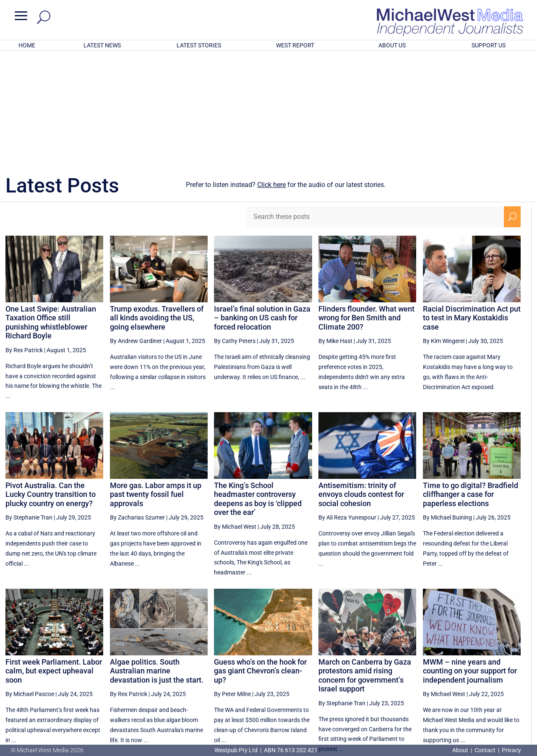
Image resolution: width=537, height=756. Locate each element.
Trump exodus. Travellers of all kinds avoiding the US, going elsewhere (157, 208)
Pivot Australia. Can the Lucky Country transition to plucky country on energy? (51, 384)
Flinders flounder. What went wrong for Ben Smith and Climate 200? (366, 208)
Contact (485, 750)
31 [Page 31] (493, 672)
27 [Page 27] (408, 672)
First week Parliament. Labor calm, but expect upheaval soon (54, 561)
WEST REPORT (295, 45)
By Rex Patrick (24, 240)
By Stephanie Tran (29, 408)
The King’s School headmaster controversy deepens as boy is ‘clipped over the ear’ (258, 389)
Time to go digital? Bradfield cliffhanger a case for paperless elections (471, 384)
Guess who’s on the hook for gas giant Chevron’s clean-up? (260, 561)
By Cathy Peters (235, 231)
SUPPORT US (489, 45)
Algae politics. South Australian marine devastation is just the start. (157, 561)
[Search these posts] (375, 107)
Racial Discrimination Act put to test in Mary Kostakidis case (472, 208)
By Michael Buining (447, 408)
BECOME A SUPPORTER (494, 702)
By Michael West (235, 417)
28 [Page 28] (429, 672)
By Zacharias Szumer (137, 408)
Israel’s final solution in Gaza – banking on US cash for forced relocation (262, 208)
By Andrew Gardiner (136, 231)
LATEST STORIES (199, 45)
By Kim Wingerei (444, 231)
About (461, 750)
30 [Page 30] (472, 672)
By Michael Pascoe (30, 584)
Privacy (511, 750)
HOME (27, 45)
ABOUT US (392, 45)
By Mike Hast (335, 231)
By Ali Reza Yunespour (347, 408)
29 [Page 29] (451, 672)
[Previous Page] (389, 672)
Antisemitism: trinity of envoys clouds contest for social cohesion (361, 384)
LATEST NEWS (102, 45)
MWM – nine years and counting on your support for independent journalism (470, 561)
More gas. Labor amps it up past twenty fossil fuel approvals (156, 384)
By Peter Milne (232, 584)
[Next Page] (512, 672)
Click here (271, 75)
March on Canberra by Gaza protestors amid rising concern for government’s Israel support (365, 566)
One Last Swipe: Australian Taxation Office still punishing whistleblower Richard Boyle (51, 213)
